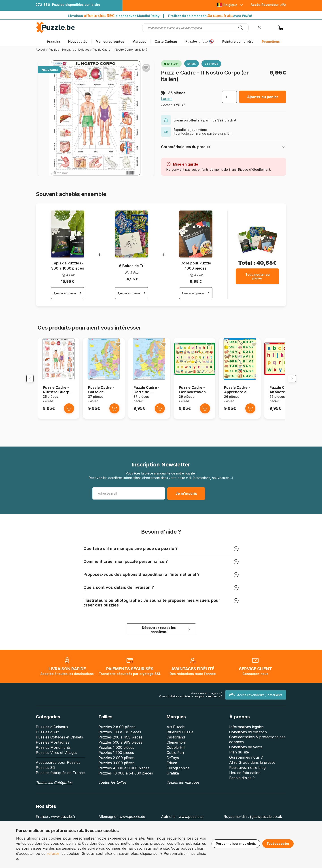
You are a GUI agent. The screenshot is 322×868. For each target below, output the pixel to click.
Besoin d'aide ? (242, 800)
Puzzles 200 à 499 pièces (120, 759)
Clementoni (176, 764)
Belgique (230, 5)
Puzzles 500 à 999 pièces (120, 764)
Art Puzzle (176, 749)
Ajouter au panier (263, 97)
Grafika (173, 795)
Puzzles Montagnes (53, 764)
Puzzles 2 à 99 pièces (117, 749)
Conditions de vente (246, 769)
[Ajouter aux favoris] (146, 68)
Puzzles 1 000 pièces (116, 769)
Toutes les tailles (112, 804)
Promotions (271, 41)
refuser (53, 853)
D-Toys (173, 779)
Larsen (167, 99)
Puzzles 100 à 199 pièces (120, 754)
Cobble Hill (176, 769)
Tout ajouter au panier (257, 276)
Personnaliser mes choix (236, 844)
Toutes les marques (183, 804)
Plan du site (239, 774)
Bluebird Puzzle (180, 754)
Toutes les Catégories (54, 804)
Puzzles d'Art (47, 754)
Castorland (176, 759)
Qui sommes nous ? (246, 779)
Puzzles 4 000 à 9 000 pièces (124, 790)
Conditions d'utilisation (248, 754)
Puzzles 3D (45, 789)
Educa (172, 785)
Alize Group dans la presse (252, 784)
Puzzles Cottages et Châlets (59, 759)
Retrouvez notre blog (247, 789)
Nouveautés (78, 41)
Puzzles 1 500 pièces (116, 774)
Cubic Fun (175, 774)
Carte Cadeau (166, 41)
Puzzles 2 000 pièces (117, 779)
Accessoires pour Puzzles (58, 784)
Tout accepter (278, 844)
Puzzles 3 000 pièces (117, 785)
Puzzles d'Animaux (52, 749)
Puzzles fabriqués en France (60, 794)
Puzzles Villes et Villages (56, 774)
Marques (139, 41)
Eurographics (178, 790)
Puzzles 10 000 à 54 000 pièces (126, 795)
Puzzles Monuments (53, 769)
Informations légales (246, 749)
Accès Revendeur (265, 5)
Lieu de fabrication (245, 794)
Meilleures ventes (110, 41)
